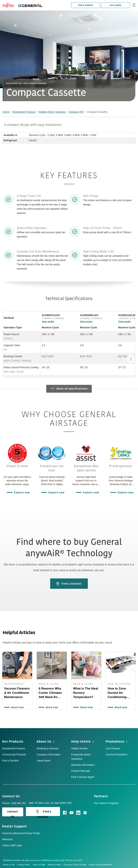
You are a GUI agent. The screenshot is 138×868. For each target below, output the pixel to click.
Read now (17, 708)
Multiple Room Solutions (52, 112)
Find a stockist (43, 811)
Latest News (43, 759)
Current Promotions (116, 753)
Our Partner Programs (106, 802)
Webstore (7, 838)
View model (48, 322)
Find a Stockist (86, 5)
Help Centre (83, 740)
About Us (46, 740)
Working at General (47, 747)
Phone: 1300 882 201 (14, 802)
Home (6, 112)
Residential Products (24, 112)
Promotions (117, 740)
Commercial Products (14, 753)
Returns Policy (56, 863)
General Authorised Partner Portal (21, 832)
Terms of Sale (40, 863)
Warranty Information (83, 763)
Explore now (21, 493)
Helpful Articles (80, 747)
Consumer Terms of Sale (76, 863)
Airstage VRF (76, 112)
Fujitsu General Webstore (100, 863)
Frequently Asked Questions (81, 755)
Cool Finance (113, 747)
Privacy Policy (25, 863)
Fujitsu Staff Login (12, 844)
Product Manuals (81, 769)
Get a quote (116, 5)
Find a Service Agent (83, 775)
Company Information (49, 753)
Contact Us (12, 795)
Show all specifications (69, 389)
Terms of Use (10, 863)
